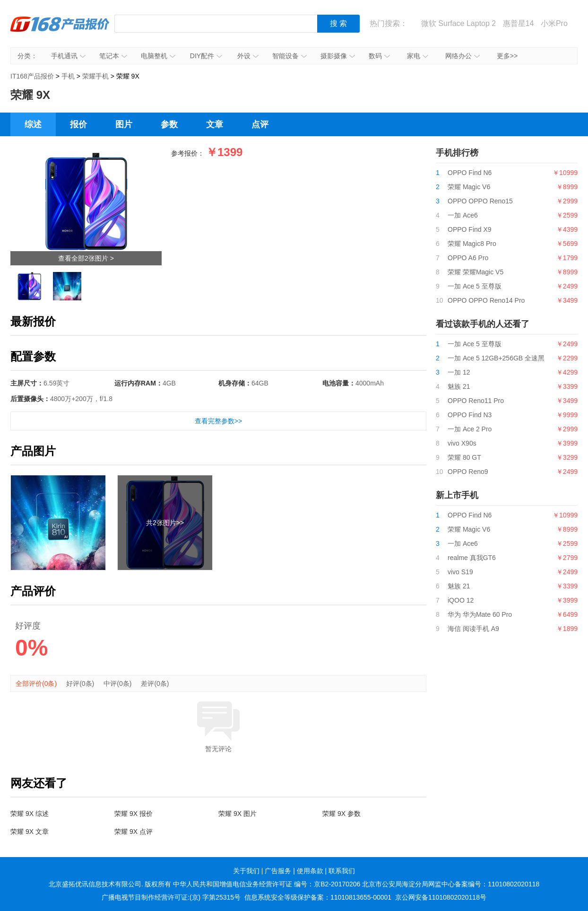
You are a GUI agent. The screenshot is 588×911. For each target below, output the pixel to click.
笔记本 (113, 56)
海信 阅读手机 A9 (473, 629)
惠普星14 (519, 23)
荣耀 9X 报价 (134, 814)
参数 (169, 124)
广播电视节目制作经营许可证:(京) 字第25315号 (171, 897)
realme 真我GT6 (472, 558)
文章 (215, 124)
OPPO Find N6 (470, 173)
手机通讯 (68, 56)
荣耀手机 (95, 76)
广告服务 (278, 871)
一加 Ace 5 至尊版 (475, 286)
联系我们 (342, 871)
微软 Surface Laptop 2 (458, 23)
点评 (260, 124)
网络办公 (463, 56)
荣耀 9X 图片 (238, 814)
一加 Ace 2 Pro (470, 429)
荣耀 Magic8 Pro (472, 244)
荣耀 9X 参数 (342, 814)
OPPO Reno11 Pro (476, 401)
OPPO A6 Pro (468, 258)
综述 (33, 124)
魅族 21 (459, 386)
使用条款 (310, 871)
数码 (379, 56)
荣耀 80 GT (464, 457)
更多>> (507, 56)
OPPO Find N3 (470, 415)
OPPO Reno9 (468, 472)
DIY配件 (206, 56)
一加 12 (459, 372)
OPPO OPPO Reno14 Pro (486, 300)
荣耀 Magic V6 (469, 187)
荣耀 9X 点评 (134, 832)
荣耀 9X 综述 (30, 814)
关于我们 (246, 871)
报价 (78, 124)
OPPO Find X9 (470, 229)
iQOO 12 (461, 600)
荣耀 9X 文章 (30, 832)
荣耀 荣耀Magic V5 (476, 272)
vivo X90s (462, 443)
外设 (248, 56)
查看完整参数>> (218, 421)
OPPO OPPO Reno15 (480, 201)
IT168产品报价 (60, 31)
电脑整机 (158, 56)
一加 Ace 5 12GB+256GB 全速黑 (496, 358)
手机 (68, 76)
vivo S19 (460, 572)
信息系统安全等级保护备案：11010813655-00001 (318, 897)
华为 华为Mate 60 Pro (480, 614)
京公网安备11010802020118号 (441, 897)
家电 (418, 56)
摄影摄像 (338, 56)
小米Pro (554, 23)
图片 (124, 124)
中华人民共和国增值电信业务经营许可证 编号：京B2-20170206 (267, 884)
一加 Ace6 (463, 215)
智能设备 (290, 56)
